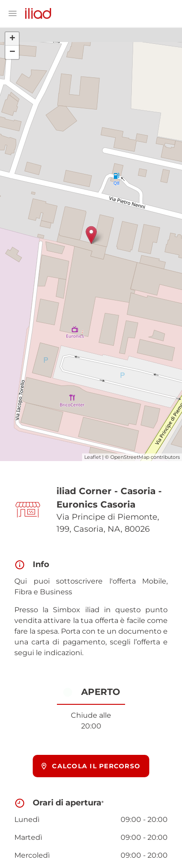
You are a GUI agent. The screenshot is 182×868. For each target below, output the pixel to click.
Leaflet (93, 457)
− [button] (12, 52)
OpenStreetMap (130, 457)
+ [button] (12, 39)
